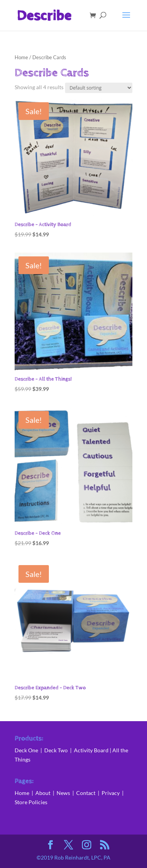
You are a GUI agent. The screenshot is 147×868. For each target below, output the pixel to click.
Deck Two (56, 750)
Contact (86, 793)
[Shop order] (99, 88)
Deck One (26, 750)
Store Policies (31, 802)
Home (21, 57)
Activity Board (91, 750)
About (43, 793)
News (64, 793)
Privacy (111, 793)
